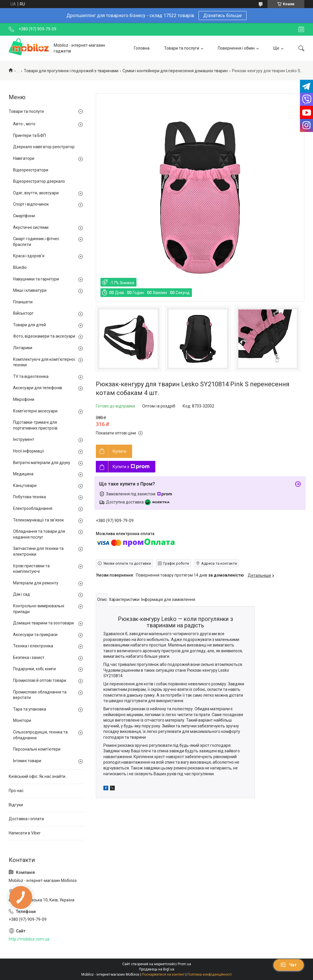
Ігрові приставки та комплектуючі (31, 569)
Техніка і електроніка (33, 646)
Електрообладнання (33, 508)
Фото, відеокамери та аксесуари (44, 336)
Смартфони (24, 216)
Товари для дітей (29, 325)
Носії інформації (28, 451)
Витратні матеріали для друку (42, 463)
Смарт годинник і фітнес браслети (36, 242)
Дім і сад (21, 594)
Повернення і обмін (236, 48)
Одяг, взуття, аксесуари (36, 193)
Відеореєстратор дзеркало (39, 181)
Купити (119, 451)
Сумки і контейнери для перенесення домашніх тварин (175, 71)
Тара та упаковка (30, 709)
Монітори (22, 720)
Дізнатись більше (223, 16)
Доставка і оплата (26, 819)
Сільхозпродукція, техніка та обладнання (40, 735)
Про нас (16, 791)
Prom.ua (184, 964)
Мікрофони (24, 399)
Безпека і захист (29, 657)
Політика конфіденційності (209, 974)
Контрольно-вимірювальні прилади (39, 609)
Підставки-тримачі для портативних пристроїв (35, 425)
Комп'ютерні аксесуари (35, 411)
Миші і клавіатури (30, 290)
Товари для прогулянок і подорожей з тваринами (71, 71)
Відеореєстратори (31, 170)
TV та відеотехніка (31, 376)
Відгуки (16, 805)
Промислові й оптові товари (40, 680)
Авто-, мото (24, 124)
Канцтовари (25, 486)
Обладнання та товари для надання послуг (39, 534)
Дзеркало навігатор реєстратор (44, 147)
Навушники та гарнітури (36, 279)
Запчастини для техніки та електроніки (38, 551)
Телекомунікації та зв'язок (38, 520)
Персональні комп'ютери (37, 749)
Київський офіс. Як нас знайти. (37, 776)
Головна (142, 48)
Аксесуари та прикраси (35, 635)
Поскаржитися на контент (163, 974)
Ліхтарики (23, 348)
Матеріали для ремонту (36, 583)
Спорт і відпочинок (31, 204)
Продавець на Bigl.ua (157, 969)
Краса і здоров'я (29, 256)
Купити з (131, 467)
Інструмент (24, 439)
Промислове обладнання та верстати (40, 695)
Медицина (23, 474)
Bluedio (20, 267)
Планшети (23, 302)
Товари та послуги (182, 48)
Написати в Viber (25, 833)
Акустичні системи (31, 227)
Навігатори (24, 158)
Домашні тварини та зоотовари (43, 623)
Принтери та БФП (29, 135)
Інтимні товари (27, 761)
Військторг (23, 313)
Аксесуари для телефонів (38, 388)
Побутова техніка (29, 497)
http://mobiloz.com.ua (29, 939)
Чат (289, 965)
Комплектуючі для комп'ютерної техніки (44, 362)
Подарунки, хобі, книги (34, 669)
